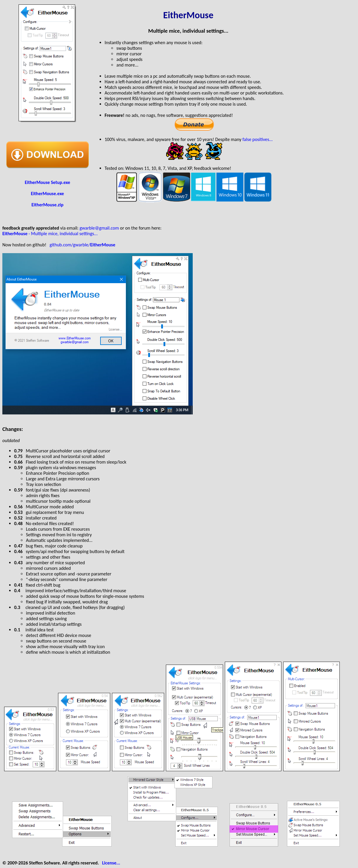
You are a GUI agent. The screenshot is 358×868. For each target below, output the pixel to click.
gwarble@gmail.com (99, 228)
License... (111, 863)
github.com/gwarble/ (82, 245)
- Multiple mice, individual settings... (50, 234)
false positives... (258, 139)
